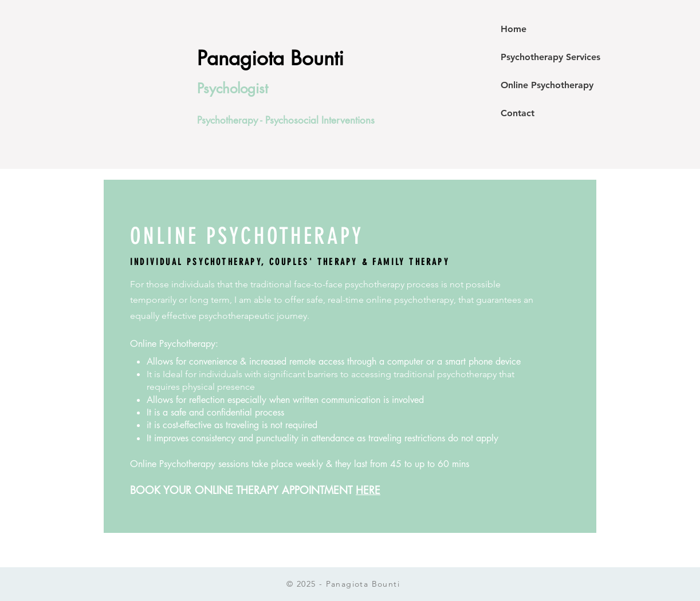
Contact (518, 113)
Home (514, 29)
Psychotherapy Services (550, 57)
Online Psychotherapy (547, 85)
